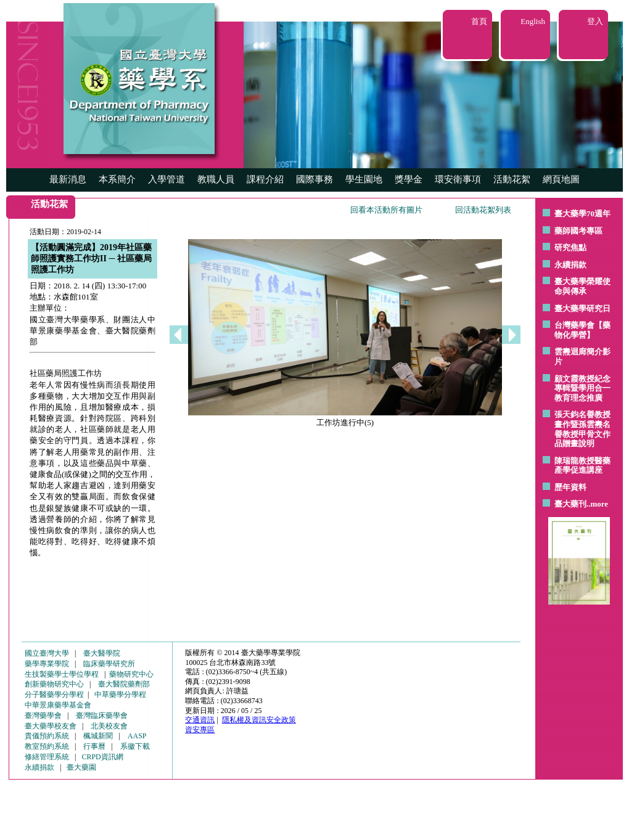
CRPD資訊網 (102, 757)
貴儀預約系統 (47, 736)
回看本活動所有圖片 (386, 210)
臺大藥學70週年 (582, 214)
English (533, 21)
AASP (137, 736)
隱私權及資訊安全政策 (259, 720)
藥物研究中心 (131, 674)
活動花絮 (512, 179)
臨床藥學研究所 (109, 664)
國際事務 (314, 179)
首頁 (479, 21)
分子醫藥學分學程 (54, 695)
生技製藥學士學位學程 (62, 674)
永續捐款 (570, 265)
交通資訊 (200, 720)
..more (597, 504)
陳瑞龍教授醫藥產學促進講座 (582, 466)
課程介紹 (265, 179)
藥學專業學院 (47, 664)
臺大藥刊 (570, 504)
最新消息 (68, 179)
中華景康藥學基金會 (58, 705)
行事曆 (94, 746)
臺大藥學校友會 (51, 726)
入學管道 (166, 179)
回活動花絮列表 (483, 210)
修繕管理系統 (47, 757)
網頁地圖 (561, 179)
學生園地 (364, 179)
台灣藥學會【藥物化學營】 (582, 330)
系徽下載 (135, 746)
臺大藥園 (81, 767)
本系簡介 (117, 179)
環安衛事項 (458, 179)
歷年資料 (570, 487)
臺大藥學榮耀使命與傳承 (582, 286)
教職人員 (216, 179)
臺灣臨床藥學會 (102, 716)
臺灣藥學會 (43, 716)
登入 (595, 21)
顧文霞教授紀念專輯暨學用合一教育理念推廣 (582, 388)
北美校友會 (109, 726)
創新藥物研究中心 (54, 684)
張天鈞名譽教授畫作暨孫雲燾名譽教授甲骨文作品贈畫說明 (582, 429)
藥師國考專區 (578, 231)
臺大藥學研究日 (582, 308)
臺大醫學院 (102, 653)
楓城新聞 (98, 736)
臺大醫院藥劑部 (124, 684)
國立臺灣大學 (47, 653)
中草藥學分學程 (120, 695)
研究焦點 (570, 247)
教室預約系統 (47, 746)
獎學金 (409, 179)
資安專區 (200, 730)
